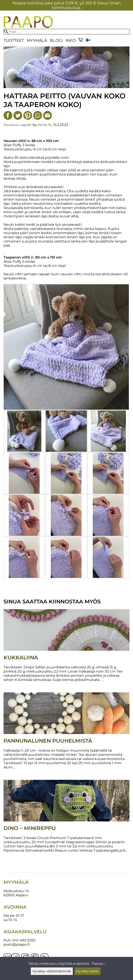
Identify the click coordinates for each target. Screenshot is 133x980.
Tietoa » (98, 964)
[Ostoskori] (81, 40)
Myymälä (37, 40)
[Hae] (66, 32)
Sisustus (11, 125)
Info (71, 40)
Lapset (26, 125)
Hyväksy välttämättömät (52, 971)
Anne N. (45, 125)
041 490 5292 (24, 940)
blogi (56, 40)
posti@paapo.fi (17, 944)
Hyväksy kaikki (87, 971)
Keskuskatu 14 (16, 891)
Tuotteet (14, 40)
